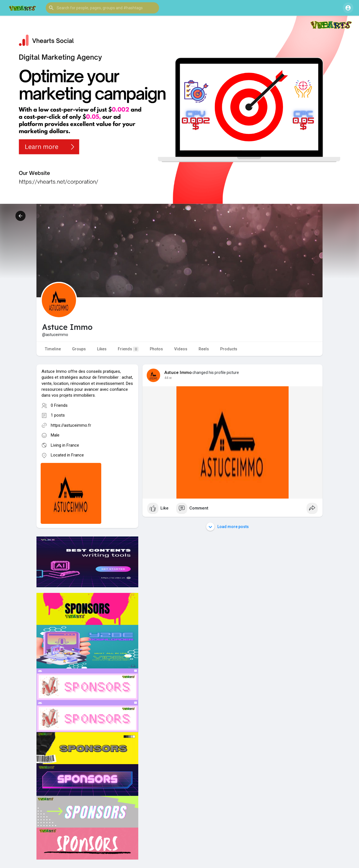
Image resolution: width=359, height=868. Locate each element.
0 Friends (59, 405)
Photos (156, 349)
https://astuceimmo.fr (71, 425)
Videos (181, 349)
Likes (102, 349)
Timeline (53, 349)
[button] (102, 8)
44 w (168, 378)
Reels (204, 349)
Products (229, 349)
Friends (128, 349)
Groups (79, 349)
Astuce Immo (178, 373)
